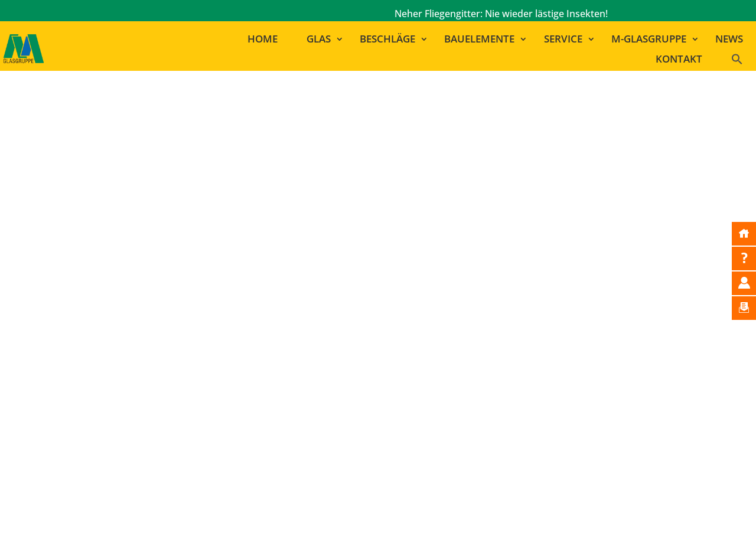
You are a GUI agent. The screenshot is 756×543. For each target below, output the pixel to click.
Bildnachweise (426, 518)
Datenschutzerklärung (517, 518)
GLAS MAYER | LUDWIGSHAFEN (545, 419)
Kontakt (679, 59)
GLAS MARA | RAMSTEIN (529, 435)
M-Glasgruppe (649, 39)
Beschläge (387, 39)
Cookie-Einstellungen (651, 518)
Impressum (359, 518)
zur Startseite (385, 305)
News (729, 39)
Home (263, 39)
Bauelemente (479, 39)
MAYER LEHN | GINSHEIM (532, 403)
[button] (742, 62)
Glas (319, 39)
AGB (585, 518)
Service (563, 39)
